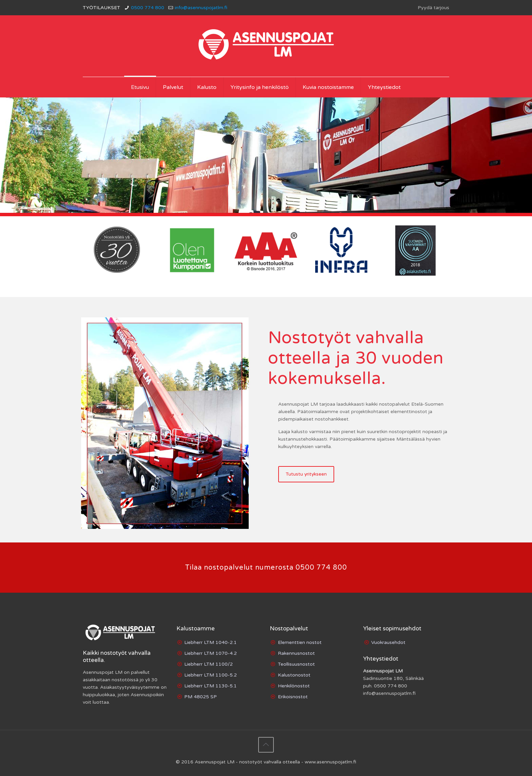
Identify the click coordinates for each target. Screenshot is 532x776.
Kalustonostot (294, 675)
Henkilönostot (294, 686)
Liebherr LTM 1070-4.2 (211, 653)
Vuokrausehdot (388, 642)
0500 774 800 (148, 8)
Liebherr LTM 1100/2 (208, 664)
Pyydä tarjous (433, 8)
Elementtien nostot (300, 642)
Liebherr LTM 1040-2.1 (211, 642)
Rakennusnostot (296, 653)
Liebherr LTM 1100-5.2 (211, 675)
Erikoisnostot (293, 697)
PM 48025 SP (201, 697)
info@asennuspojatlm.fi (201, 8)
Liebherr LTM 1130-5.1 (211, 686)
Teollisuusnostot (296, 664)
